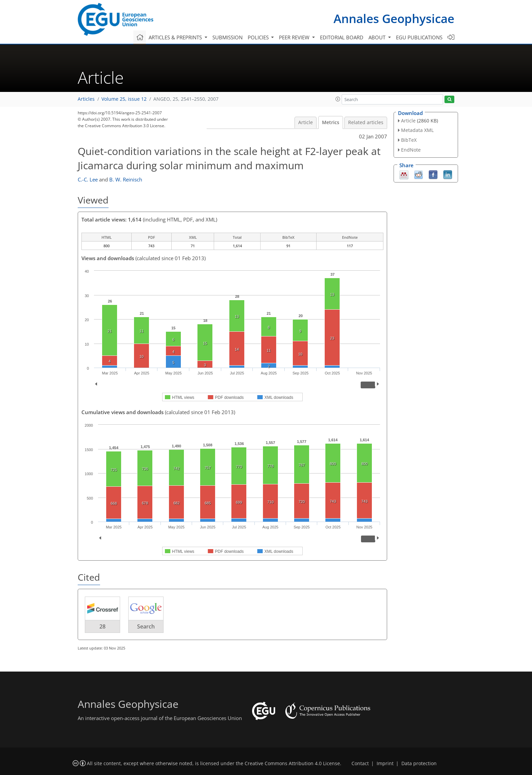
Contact (360, 763)
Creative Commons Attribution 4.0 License (292, 763)
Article (306, 122)
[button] (338, 99)
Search (146, 626)
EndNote (411, 150)
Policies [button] (259, 37)
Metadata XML (417, 130)
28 (102, 626)
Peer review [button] (295, 37)
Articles (86, 99)
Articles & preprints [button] (176, 37)
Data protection (419, 763)
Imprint (385, 763)
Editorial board (342, 37)
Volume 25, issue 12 (124, 99)
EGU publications (419, 37)
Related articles (366, 122)
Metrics (331, 122)
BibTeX (409, 140)
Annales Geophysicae (394, 18)
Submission (227, 37)
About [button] (378, 37)
